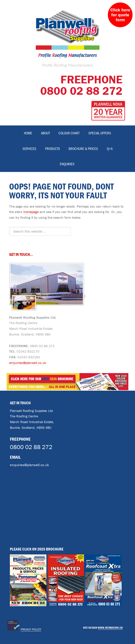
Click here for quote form (120, 15)
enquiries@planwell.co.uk (28, 363)
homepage (31, 212)
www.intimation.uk (110, 628)
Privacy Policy (31, 629)
